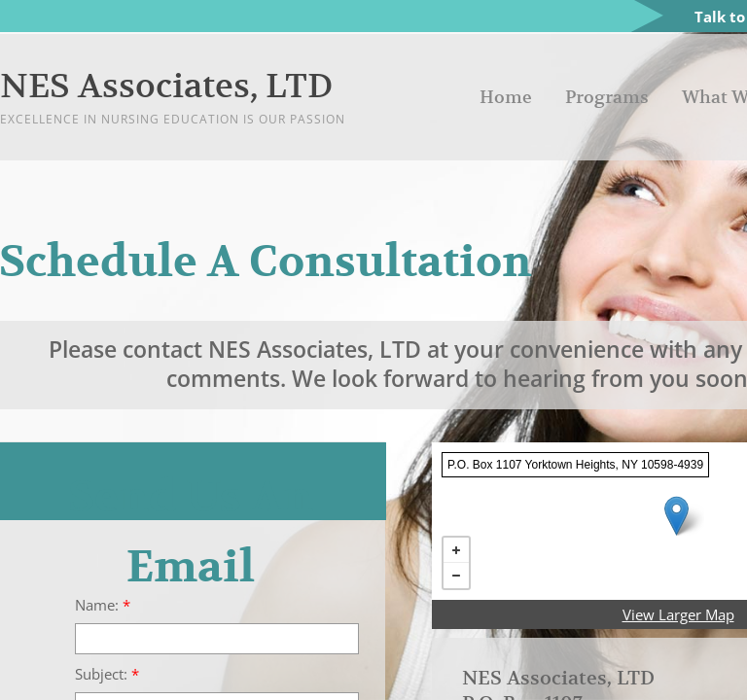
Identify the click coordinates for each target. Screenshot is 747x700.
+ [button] (456, 550)
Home (506, 97)
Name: (103, 605)
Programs (607, 97)
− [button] (456, 576)
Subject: (107, 674)
